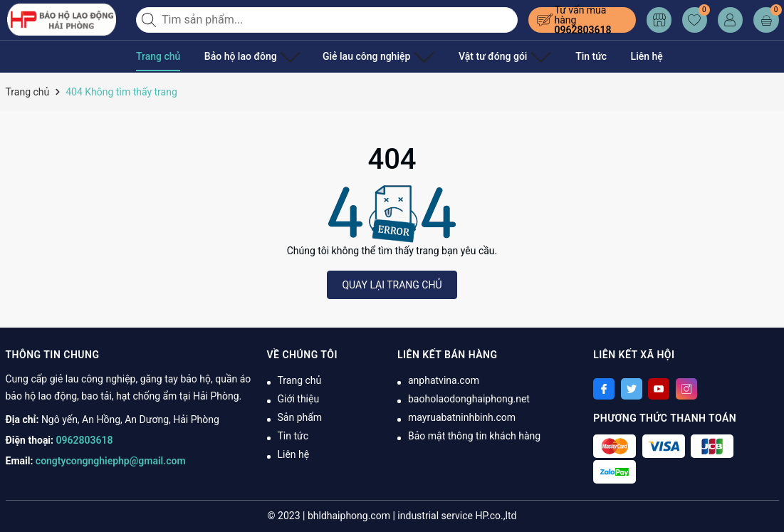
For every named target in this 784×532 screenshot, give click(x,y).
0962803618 (583, 30)
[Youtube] (659, 389)
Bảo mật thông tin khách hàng (474, 436)
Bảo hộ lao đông (247, 56)
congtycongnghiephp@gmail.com (111, 461)
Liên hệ (613, 56)
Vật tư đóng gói (477, 56)
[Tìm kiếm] (150, 20)
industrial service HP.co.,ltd (457, 516)
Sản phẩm (300, 417)
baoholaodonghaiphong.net (469, 399)
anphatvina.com (444, 380)
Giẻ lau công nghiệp (362, 56)
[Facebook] (604, 389)
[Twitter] (632, 389)
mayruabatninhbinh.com (462, 417)
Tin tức (558, 56)
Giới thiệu (299, 399)
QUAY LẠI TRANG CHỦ (392, 285)
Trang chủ (158, 56)
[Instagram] (686, 389)
